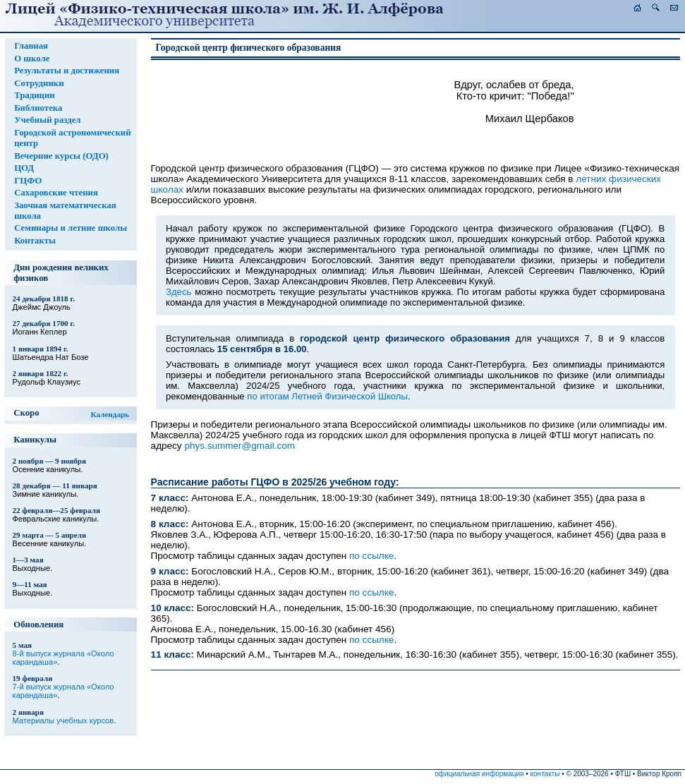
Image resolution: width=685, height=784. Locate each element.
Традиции (35, 95)
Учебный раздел (47, 120)
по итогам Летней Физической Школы (327, 396)
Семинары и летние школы (71, 228)
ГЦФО (28, 181)
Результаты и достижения (67, 71)
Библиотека (38, 108)
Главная (31, 46)
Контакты (35, 241)
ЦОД (24, 168)
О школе (32, 59)
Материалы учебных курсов (63, 720)
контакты (545, 774)
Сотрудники (39, 83)
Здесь (178, 292)
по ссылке (371, 556)
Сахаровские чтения (56, 193)
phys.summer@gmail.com (240, 446)
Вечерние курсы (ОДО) (61, 156)
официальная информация (479, 774)
